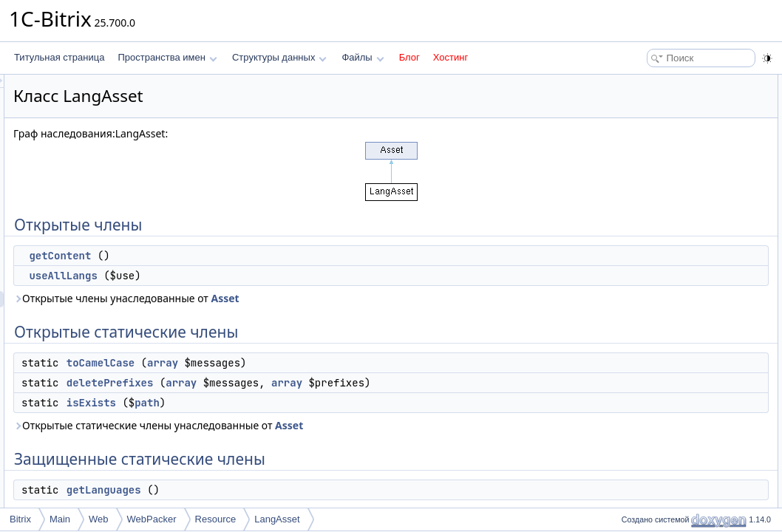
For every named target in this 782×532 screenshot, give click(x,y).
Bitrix (20, 519)
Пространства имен (167, 57)
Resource (216, 519)
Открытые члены (652, 83)
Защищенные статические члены (686, 197)
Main (60, 519)
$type (640, 245)
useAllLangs (248, 276)
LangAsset (277, 519)
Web (99, 519)
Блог (409, 57)
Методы (633, 310)
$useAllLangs (656, 262)
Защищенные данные (662, 229)
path (332, 403)
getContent (245, 256)
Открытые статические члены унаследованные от (343, 425)
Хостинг (450, 57)
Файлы (363, 57)
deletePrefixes (295, 383)
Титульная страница (59, 57)
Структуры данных (279, 57)
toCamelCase (285, 363)
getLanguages (289, 490)
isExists (276, 403)
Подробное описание (661, 294)
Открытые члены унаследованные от (311, 298)
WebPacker (152, 519)
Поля (628, 424)
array (347, 363)
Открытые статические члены (679, 132)
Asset (409, 298)
